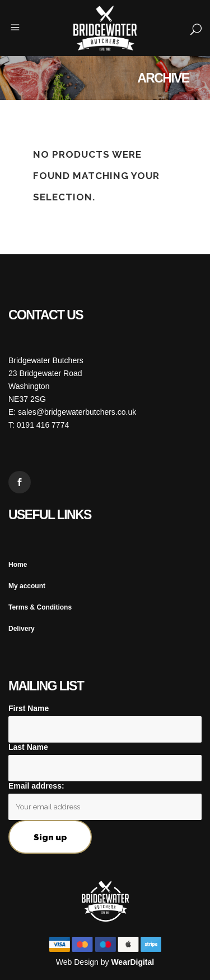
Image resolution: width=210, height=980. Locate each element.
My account (27, 586)
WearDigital (132, 962)
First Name (29, 708)
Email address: (36, 786)
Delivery (22, 629)
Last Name (28, 747)
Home (18, 565)
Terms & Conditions (40, 607)
